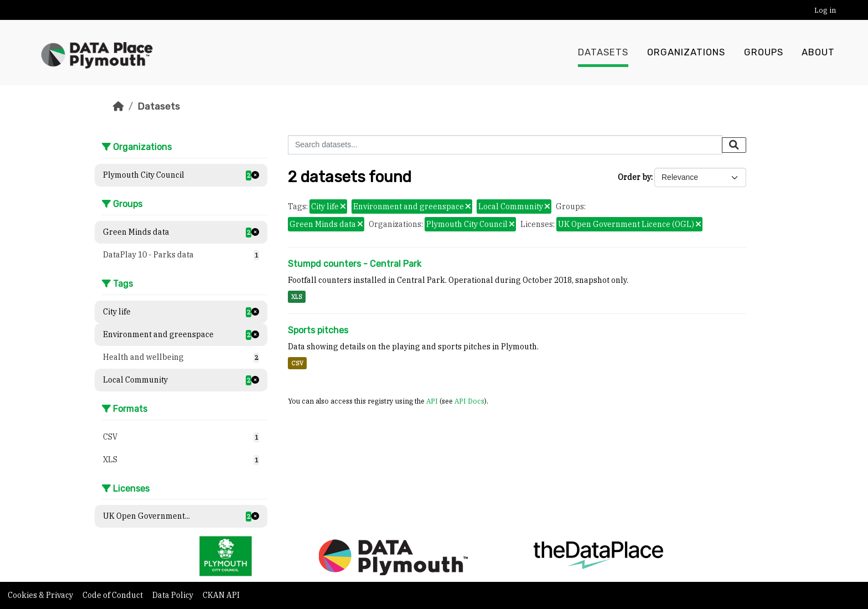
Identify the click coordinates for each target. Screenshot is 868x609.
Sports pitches (318, 330)
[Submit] (734, 145)
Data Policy (174, 595)
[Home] (118, 106)
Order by (634, 177)
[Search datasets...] (505, 145)
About (818, 53)
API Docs (469, 401)
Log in (825, 10)
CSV (297, 363)
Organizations (686, 53)
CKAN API (221, 595)
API (432, 401)
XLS (297, 297)
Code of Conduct (113, 595)
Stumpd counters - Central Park (355, 264)
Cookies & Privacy (41, 595)
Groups (764, 53)
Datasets (603, 53)
